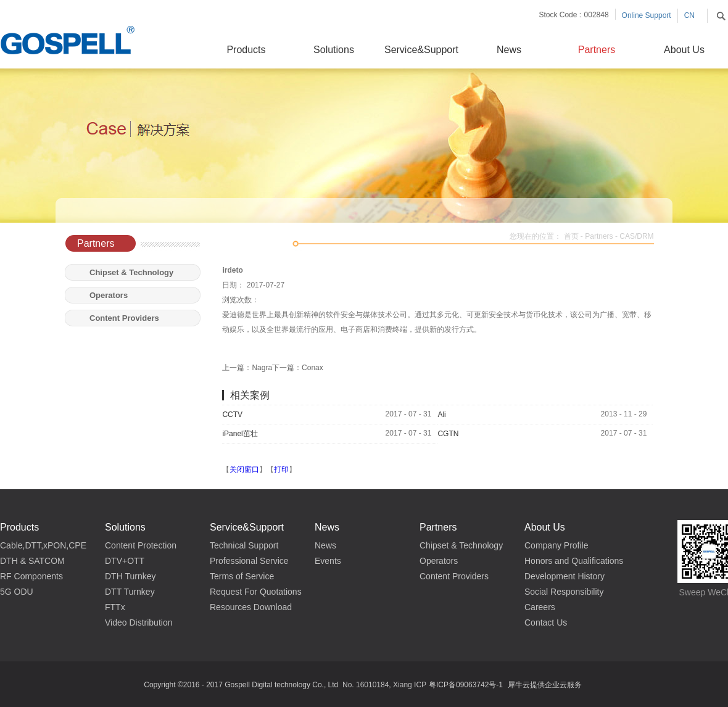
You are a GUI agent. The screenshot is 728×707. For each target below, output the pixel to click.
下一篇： (298, 368)
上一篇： (247, 368)
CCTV (232, 415)
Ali (441, 415)
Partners (599, 236)
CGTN (448, 434)
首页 (571, 236)
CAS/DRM (636, 236)
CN (689, 15)
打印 (281, 469)
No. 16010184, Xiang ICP (384, 685)
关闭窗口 (244, 469)
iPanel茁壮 (240, 434)
